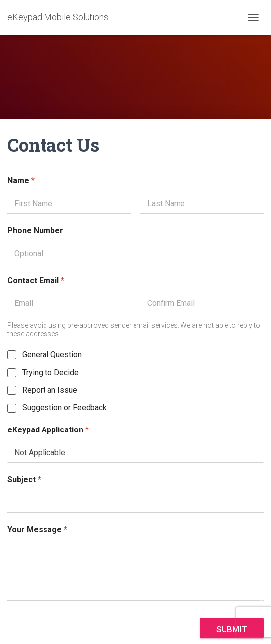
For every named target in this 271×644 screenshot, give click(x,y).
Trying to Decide (50, 372)
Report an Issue (50, 390)
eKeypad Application (48, 430)
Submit (232, 629)
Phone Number (35, 231)
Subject (24, 480)
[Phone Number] (135, 253)
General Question (52, 355)
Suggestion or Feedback (65, 408)
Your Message (37, 530)
